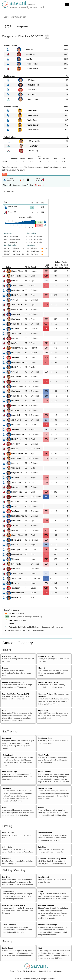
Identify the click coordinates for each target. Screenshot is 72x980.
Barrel (13, 617)
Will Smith (30, 50)
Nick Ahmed (16, 410)
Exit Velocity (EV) (9, 656)
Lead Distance (8, 891)
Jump (40, 891)
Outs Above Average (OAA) (14, 905)
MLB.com (58, 971)
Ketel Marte (30, 54)
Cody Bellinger (34, 85)
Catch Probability (10, 925)
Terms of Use (16, 971)
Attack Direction (45, 772)
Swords (41, 808)
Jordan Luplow (17, 305)
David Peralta (16, 276)
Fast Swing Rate (45, 738)
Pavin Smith (16, 338)
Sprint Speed (8, 948)
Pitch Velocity (8, 833)
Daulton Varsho (34, 99)
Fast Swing (13, 620)
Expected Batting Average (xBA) (16, 694)
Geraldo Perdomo (18, 406)
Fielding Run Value (46, 905)
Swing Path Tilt (9, 788)
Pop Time (6, 877)
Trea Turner (32, 90)
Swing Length (8, 755)
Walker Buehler (33, 111)
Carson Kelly (16, 314)
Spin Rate (42, 847)
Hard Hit (12, 613)
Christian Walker (32, 69)
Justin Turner (16, 334)
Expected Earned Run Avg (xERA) (53, 859)
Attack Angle (43, 755)
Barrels (5, 668)
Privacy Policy (31, 971)
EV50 (4, 710)
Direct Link (7, 185)
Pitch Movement (45, 833)
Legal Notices (45, 971)
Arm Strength (44, 877)
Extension (6, 859)
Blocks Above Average (47, 925)
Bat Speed (6, 738)
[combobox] (36, 17)
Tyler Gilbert (34, 146)
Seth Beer (15, 343)
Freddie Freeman (32, 64)
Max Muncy (30, 59)
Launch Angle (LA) (46, 656)
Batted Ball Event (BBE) (48, 682)
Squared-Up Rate (45, 788)
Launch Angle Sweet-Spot (13, 682)
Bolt (40, 948)
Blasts (5, 808)
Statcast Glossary (18, 643)
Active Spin (7, 847)
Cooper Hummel (17, 310)
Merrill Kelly (34, 151)
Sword (11, 624)
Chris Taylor (16, 319)
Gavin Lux (15, 300)
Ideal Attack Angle (10, 772)
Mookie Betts (16, 295)
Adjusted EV (43, 710)
